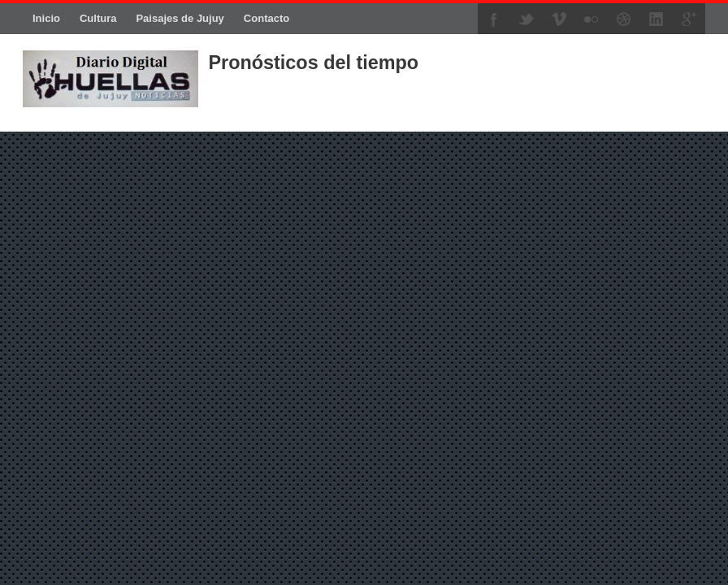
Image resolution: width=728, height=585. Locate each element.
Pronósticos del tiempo (313, 63)
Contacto (266, 18)
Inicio (46, 18)
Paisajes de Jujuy (180, 18)
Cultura (98, 18)
